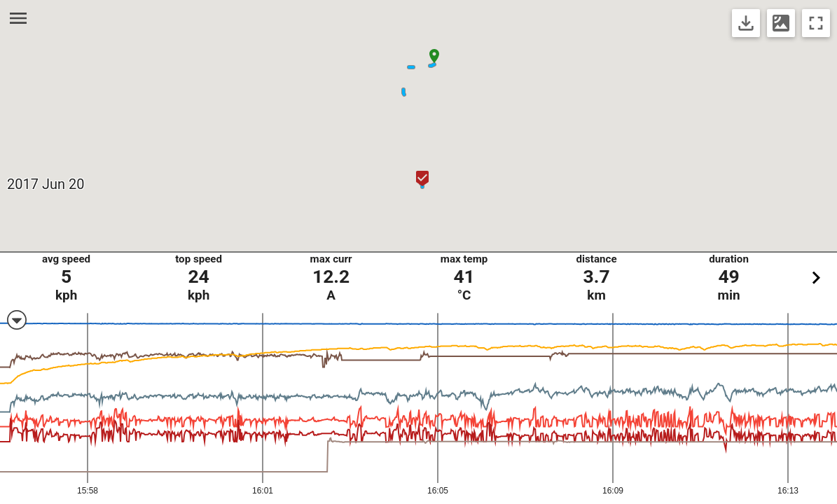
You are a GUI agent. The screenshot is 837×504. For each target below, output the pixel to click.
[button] (434, 56)
